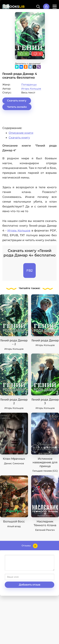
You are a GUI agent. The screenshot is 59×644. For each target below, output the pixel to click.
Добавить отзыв (30, 585)
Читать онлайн (17, 107)
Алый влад (14, 526)
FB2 (29, 270)
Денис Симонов (14, 463)
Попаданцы (29, 85)
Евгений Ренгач (45, 530)
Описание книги (21, 133)
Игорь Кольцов (31, 89)
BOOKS (16, 7)
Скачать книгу (17, 101)
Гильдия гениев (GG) (45, 471)
